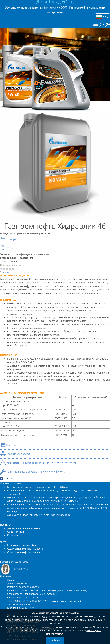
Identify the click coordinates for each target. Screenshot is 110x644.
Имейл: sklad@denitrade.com (23, 587)
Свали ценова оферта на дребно (25, 549)
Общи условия (16, 532)
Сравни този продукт (15, 454)
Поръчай (8, 445)
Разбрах (55, 640)
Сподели (7, 478)
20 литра (8, 239)
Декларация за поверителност (24, 528)
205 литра (9, 248)
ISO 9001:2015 (14, 569)
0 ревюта (5, 272)
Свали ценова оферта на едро (24, 552)
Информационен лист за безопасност (25, 463)
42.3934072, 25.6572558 (25, 597)
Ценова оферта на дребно (22, 545)
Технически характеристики (19, 472)
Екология (13, 535)
